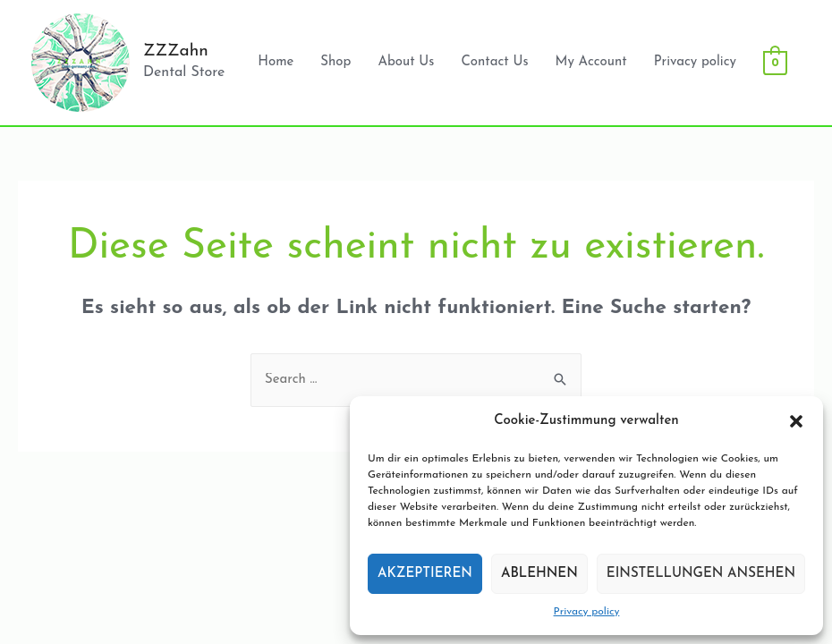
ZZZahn (176, 51)
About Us (406, 62)
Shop (335, 62)
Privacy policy (587, 612)
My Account (591, 62)
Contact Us (494, 62)
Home (276, 62)
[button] (796, 421)
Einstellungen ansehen (701, 574)
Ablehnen (539, 574)
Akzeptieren (425, 574)
